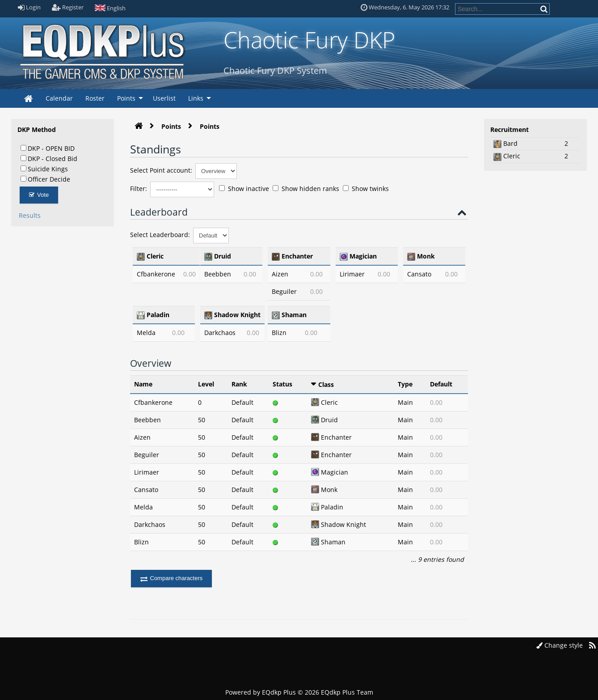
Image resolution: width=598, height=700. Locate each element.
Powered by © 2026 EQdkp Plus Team (299, 692)
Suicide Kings (44, 169)
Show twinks (366, 189)
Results (30, 215)
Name (143, 384)
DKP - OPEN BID (48, 148)
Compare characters (172, 578)
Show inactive (244, 189)
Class (326, 384)
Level (206, 384)
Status (282, 384)
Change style (560, 645)
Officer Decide (45, 179)
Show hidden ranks (306, 189)
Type (405, 384)
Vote (39, 195)
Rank (239, 384)
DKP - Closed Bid (49, 158)
